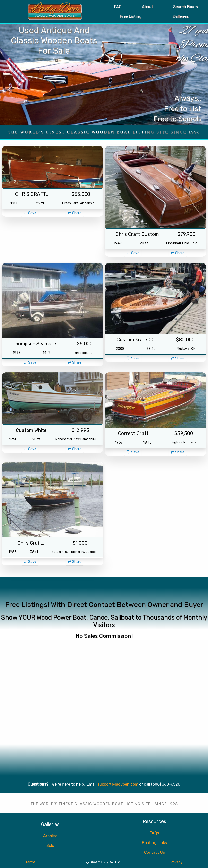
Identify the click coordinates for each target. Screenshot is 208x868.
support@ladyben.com (118, 784)
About (147, 7)
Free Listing (131, 16)
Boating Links (154, 843)
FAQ (118, 7)
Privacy (177, 862)
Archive (50, 836)
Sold (50, 846)
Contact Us (154, 852)
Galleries (181, 16)
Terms (30, 862)
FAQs (154, 833)
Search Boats (186, 7)
